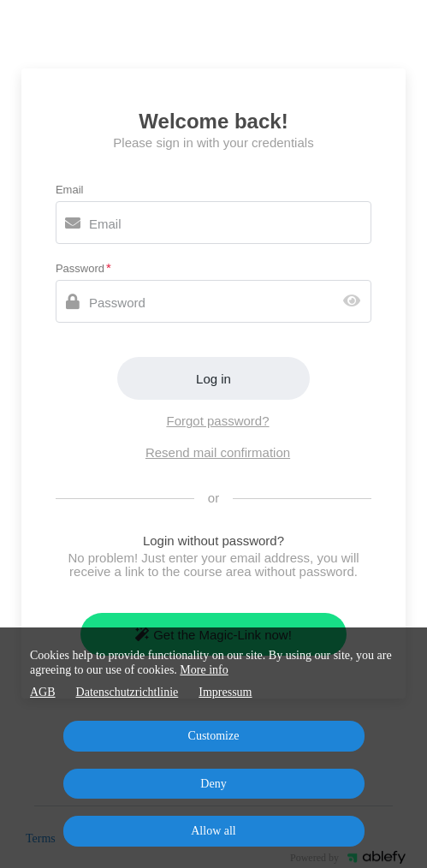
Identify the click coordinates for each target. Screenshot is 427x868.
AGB (43, 692)
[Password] (213, 301)
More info (204, 670)
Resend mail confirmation (218, 452)
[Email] (213, 223)
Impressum (225, 692)
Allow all (213, 831)
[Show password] (356, 302)
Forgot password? (217, 421)
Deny (213, 784)
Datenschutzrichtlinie (128, 692)
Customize (214, 736)
